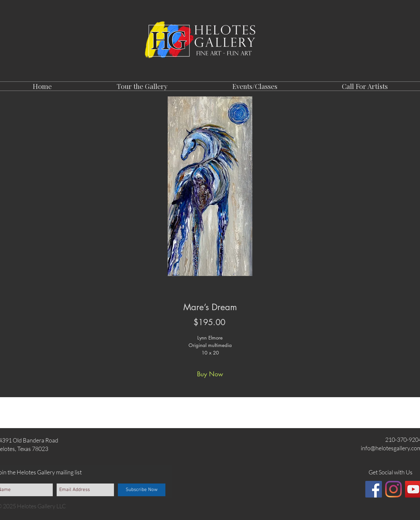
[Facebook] (374, 489)
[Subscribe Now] (142, 490)
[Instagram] (393, 489)
